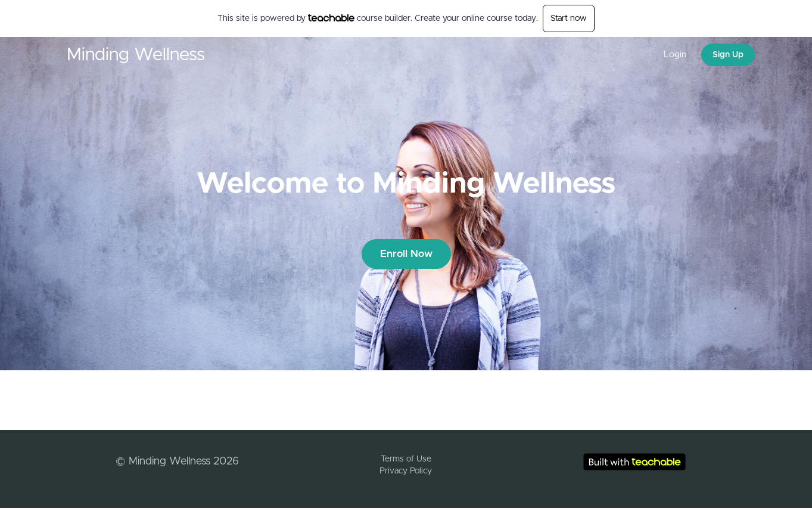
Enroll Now (406, 254)
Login (675, 55)
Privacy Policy (406, 471)
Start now (569, 18)
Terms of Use (406, 459)
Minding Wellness (136, 55)
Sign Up (728, 55)
